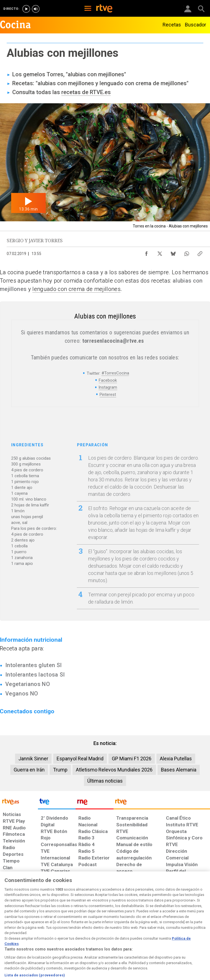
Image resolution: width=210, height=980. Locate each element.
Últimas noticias (105, 781)
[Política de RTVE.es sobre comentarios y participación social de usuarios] (192, 934)
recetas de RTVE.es (86, 92)
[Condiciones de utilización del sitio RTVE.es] (9, 934)
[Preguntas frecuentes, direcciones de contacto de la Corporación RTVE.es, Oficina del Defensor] (164, 932)
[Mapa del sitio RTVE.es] (146, 934)
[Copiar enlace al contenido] (200, 252)
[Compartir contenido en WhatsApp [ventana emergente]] (187, 252)
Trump (60, 770)
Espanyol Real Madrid (80, 759)
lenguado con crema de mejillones (76, 289)
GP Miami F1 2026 (132, 759)
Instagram (108, 387)
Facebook (108, 380)
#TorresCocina (115, 373)
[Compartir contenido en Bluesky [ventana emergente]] (173, 252)
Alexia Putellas (176, 759)
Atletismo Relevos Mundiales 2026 (114, 770)
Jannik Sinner (33, 759)
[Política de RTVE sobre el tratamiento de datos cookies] (64, 934)
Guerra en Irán (29, 770)
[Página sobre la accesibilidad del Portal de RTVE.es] (123, 932)
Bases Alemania (179, 770)
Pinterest (108, 395)
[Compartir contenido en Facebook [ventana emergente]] (146, 252)
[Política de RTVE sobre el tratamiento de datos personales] (34, 934)
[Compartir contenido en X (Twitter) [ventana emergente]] (160, 252)
